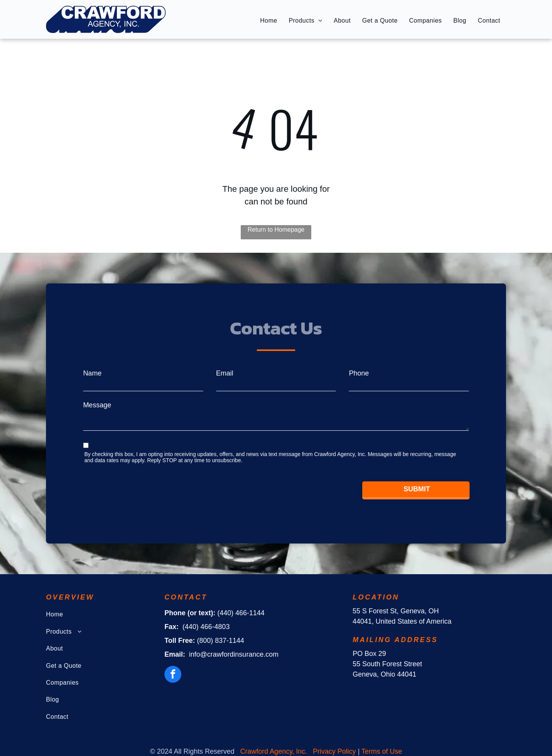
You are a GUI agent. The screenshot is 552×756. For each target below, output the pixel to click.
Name (92, 373)
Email (225, 373)
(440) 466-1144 (241, 613)
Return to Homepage (276, 230)
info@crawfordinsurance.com (234, 654)
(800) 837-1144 (221, 641)
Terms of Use (382, 751)
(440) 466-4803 (206, 627)
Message (97, 405)
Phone (359, 373)
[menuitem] (269, 21)
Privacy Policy (334, 751)
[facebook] (173, 675)
